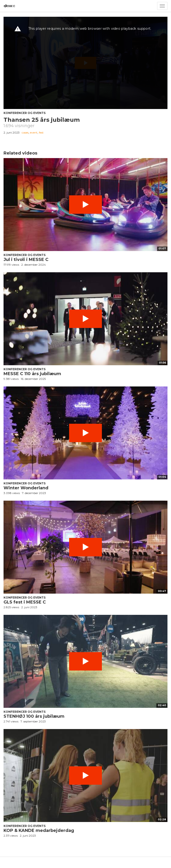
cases (25, 132)
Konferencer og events (25, 113)
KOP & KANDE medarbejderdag (39, 830)
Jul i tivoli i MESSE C (26, 260)
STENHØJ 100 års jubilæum (34, 716)
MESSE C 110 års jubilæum (32, 374)
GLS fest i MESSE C (25, 602)
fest (41, 132)
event (34, 132)
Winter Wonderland (26, 488)
